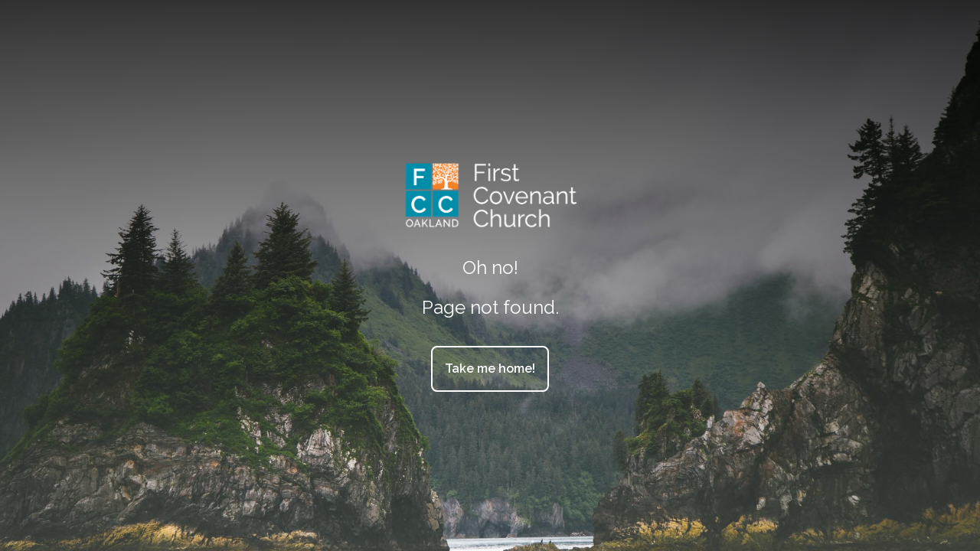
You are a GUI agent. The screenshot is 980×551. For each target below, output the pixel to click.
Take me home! (490, 368)
